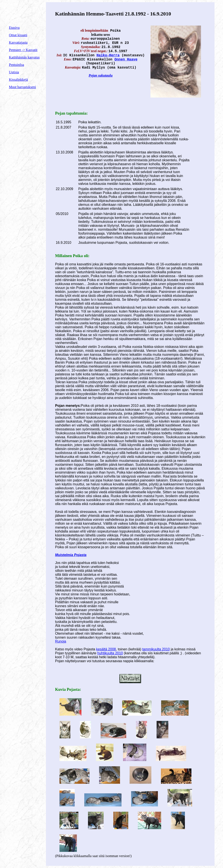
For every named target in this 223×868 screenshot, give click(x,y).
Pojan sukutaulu (101, 75)
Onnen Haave (126, 60)
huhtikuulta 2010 (110, 653)
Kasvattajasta (18, 42)
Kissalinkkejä (18, 80)
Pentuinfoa (16, 65)
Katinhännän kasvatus (24, 57)
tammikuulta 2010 (156, 649)
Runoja (61, 641)
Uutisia (14, 72)
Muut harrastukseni (22, 87)
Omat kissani (18, 35)
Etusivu (14, 28)
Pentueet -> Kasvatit (23, 50)
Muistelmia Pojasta (71, 555)
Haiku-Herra (108, 55)
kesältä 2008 (106, 649)
